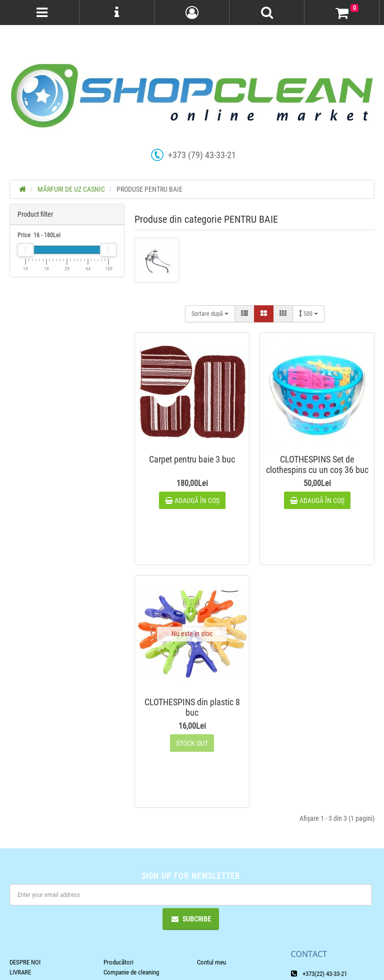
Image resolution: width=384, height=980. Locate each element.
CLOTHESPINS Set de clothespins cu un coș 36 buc (317, 464)
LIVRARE (20, 972)
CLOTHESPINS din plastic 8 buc (192, 707)
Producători (118, 962)
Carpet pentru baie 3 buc (192, 459)
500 (308, 314)
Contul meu (211, 962)
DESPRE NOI (25, 962)
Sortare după (210, 314)
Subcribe (191, 919)
